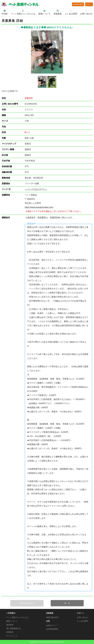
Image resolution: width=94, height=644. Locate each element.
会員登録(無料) (78, 4)
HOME (5, 12)
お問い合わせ (86, 12)
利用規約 (10, 632)
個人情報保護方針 (13, 628)
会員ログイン (52, 625)
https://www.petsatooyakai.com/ (39, 207)
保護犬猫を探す (52, 617)
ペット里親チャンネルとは (23, 12)
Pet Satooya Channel (44, 642)
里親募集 (58, 12)
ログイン (89, 4)
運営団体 (10, 625)
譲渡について (44, 12)
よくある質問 (71, 12)
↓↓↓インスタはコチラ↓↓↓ (36, 189)
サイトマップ (12, 636)
